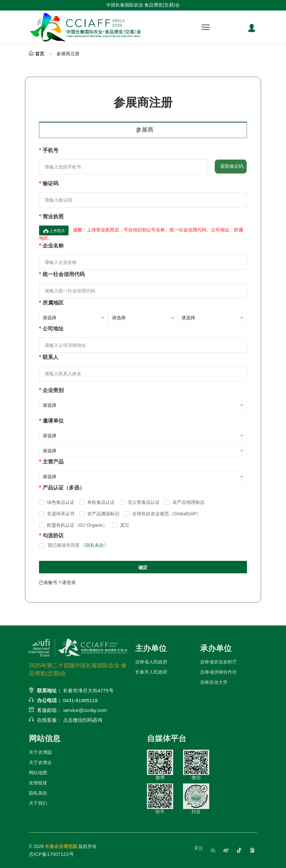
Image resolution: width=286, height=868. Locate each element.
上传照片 (54, 231)
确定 (143, 567)
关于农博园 (40, 752)
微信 (196, 765)
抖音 (196, 799)
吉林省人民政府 (151, 662)
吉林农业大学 (214, 682)
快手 (160, 799)
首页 (37, 54)
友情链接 (38, 783)
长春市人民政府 (151, 672)
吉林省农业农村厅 (218, 662)
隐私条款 (38, 793)
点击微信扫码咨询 (83, 720)
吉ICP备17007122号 (51, 854)
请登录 (69, 582)
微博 (160, 765)
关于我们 (38, 803)
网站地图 (38, 773)
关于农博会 (40, 762)
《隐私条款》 (95, 545)
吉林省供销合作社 (218, 672)
